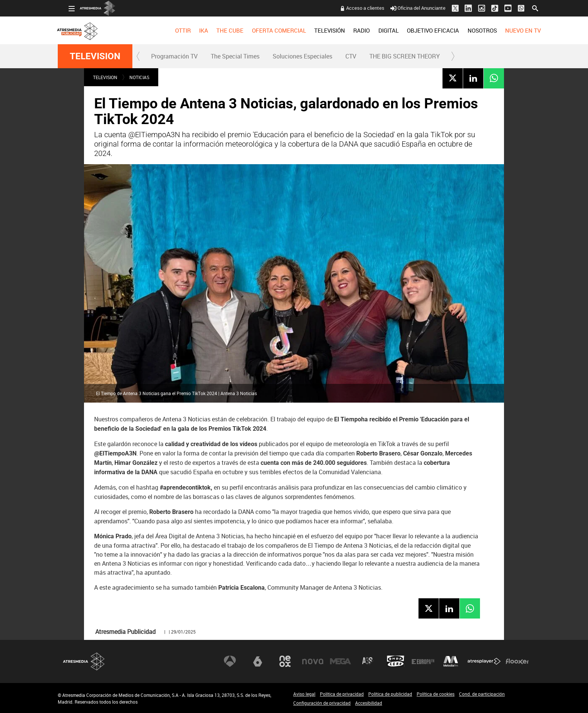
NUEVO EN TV (512, 30)
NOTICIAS (139, 77)
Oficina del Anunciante (407, 8)
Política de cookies (436, 694)
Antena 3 (230, 661)
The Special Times (235, 56)
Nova (313, 661)
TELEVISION (95, 56)
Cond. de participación (482, 694)
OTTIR (172, 30)
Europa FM (423, 661)
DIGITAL (378, 30)
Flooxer (517, 661)
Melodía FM (451, 661)
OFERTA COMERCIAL (268, 30)
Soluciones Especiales (302, 56)
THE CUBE (219, 30)
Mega (340, 661)
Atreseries (368, 661)
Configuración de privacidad (322, 703)
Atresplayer (484, 661)
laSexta (258, 661)
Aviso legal (304, 694)
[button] (138, 56)
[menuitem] (172, 30)
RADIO (351, 30)
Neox (285, 661)
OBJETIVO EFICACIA (422, 30)
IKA (193, 30)
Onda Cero (396, 661)
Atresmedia (84, 661)
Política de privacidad (342, 694)
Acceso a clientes (354, 8)
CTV (351, 56)
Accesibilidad (369, 703)
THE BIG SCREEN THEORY (405, 56)
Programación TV (174, 56)
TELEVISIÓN (319, 30)
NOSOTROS (471, 30)
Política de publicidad (390, 694)
